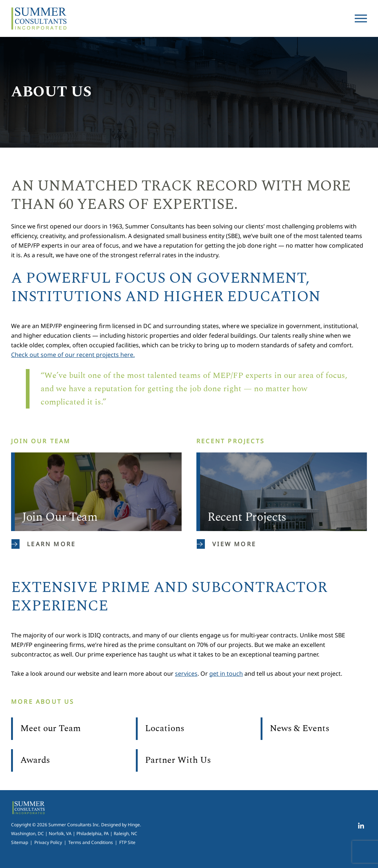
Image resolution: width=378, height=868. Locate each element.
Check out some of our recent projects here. (73, 355)
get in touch (226, 674)
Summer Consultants (39, 18)
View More (226, 544)
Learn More (44, 544)
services (186, 674)
